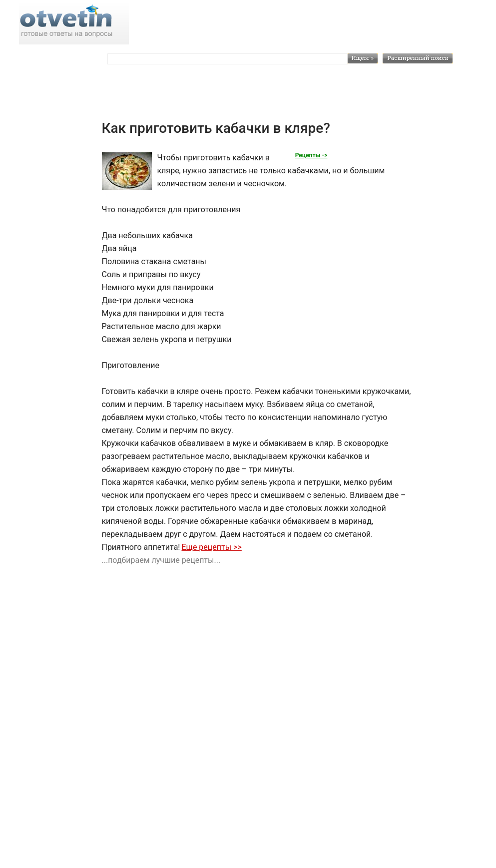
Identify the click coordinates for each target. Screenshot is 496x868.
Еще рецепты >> (211, 547)
